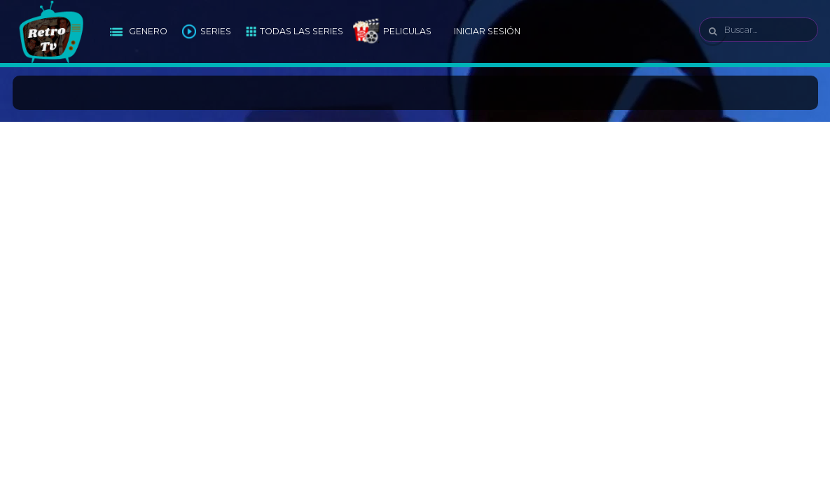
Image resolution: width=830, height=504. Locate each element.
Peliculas (407, 31)
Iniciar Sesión (487, 31)
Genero (148, 31)
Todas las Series (302, 31)
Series (216, 31)
